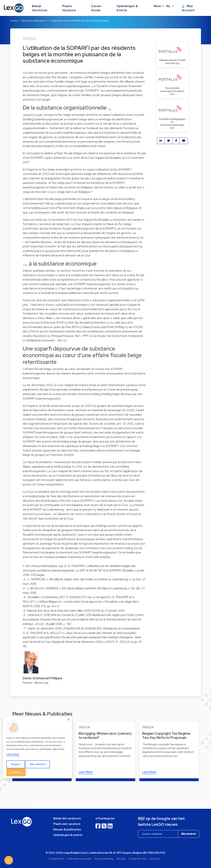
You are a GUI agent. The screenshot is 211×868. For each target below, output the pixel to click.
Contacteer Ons (137, 859)
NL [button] (169, 6)
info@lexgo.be (105, 818)
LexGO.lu (155, 859)
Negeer (16, 764)
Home (14, 21)
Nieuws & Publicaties (34, 21)
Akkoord (16, 772)
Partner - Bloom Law (36, 683)
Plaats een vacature (67, 824)
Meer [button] (158, 6)
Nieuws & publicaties (67, 829)
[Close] (68, 719)
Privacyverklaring (104, 859)
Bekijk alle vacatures (67, 818)
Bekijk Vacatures (40, 8)
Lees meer (13, 754)
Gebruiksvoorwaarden (79, 859)
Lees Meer (86, 772)
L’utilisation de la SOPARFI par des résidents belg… (80, 21)
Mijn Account (188, 8)
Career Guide (96, 8)
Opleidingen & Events (127, 8)
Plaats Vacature (69, 8)
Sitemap (121, 859)
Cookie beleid (56, 859)
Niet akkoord (38, 764)
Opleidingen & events (68, 835)
